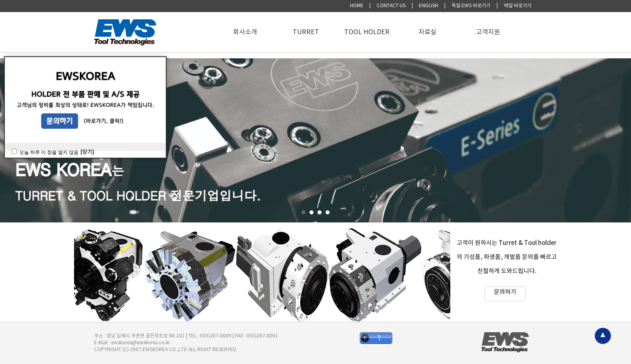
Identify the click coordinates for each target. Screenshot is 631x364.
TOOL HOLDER (367, 32)
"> (534, 3)
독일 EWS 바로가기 (471, 6)
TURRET (306, 32)
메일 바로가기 (518, 6)
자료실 (428, 32)
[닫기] (87, 152)
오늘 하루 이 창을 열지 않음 (49, 152)
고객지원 (488, 32)
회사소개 (245, 32)
